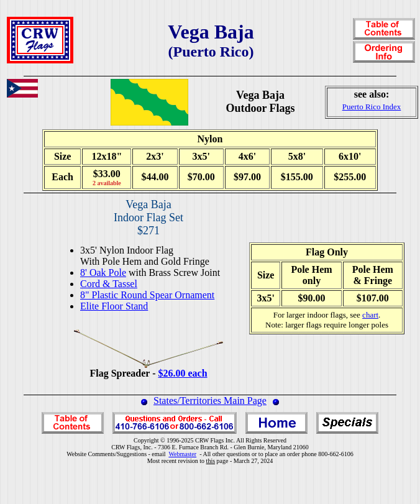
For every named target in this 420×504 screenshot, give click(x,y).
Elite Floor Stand (114, 306)
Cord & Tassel (109, 284)
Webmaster (182, 454)
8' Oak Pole (103, 273)
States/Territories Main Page (210, 401)
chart (370, 315)
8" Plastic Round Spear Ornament (147, 295)
